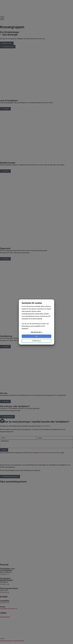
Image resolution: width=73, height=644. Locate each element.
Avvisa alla (37, 341)
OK (36, 336)
